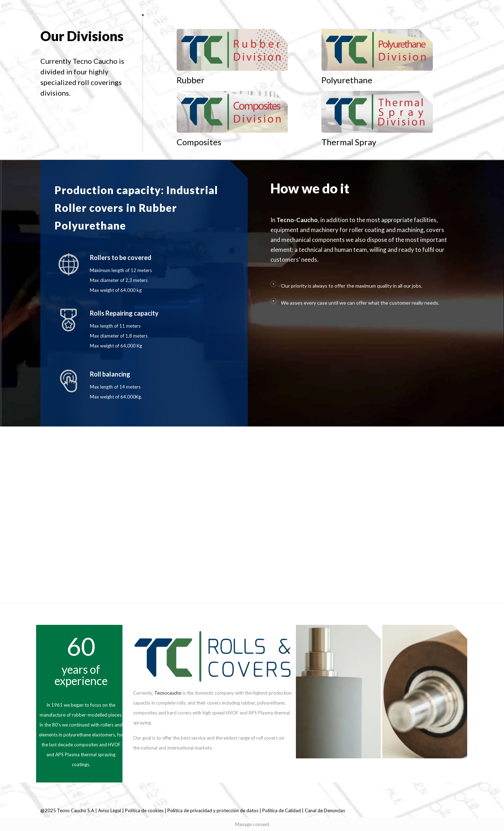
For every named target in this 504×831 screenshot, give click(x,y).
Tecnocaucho (168, 693)
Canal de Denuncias (325, 810)
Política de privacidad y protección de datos (213, 810)
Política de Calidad (282, 810)
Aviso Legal (110, 810)
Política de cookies (144, 810)
